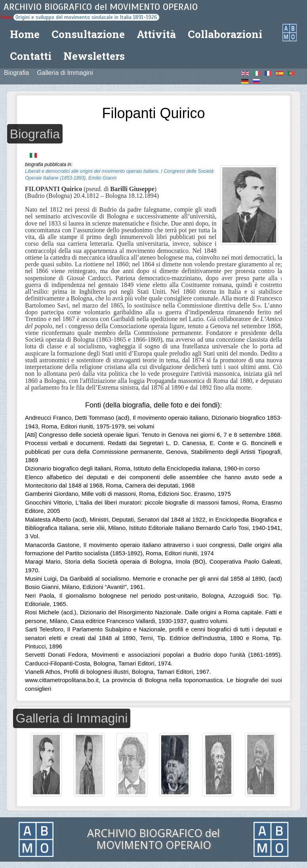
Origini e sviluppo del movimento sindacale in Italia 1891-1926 (86, 17)
